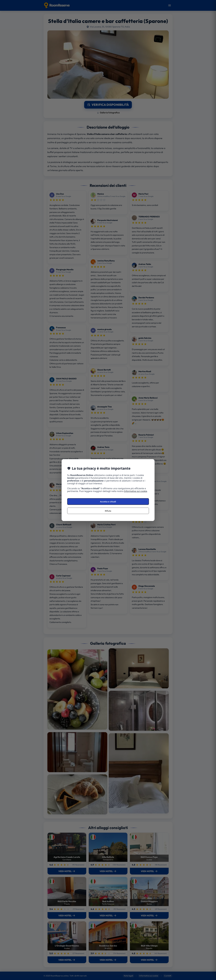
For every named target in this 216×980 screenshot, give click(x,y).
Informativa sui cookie (136, 491)
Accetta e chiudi (108, 502)
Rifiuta (108, 511)
